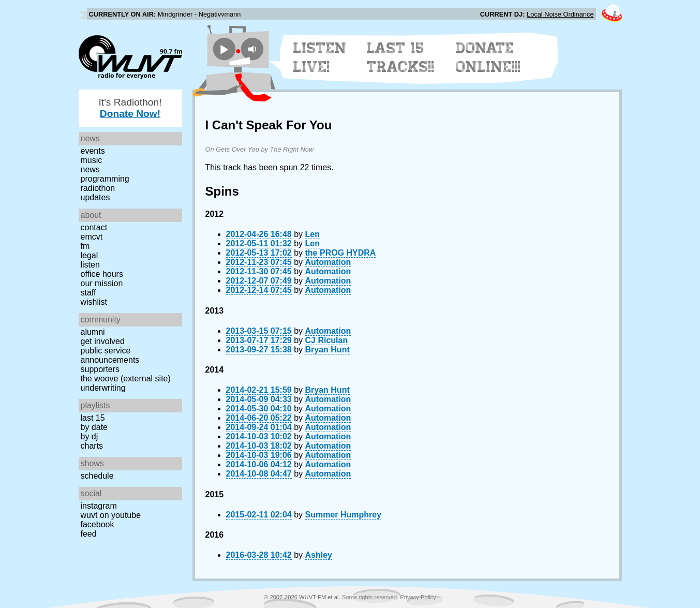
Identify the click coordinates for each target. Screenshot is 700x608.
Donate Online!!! (488, 57)
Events (93, 151)
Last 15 (93, 418)
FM (85, 246)
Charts (92, 446)
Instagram (99, 506)
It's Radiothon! (130, 108)
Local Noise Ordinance (560, 14)
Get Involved (103, 341)
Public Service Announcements (110, 355)
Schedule (97, 476)
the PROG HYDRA (341, 253)
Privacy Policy (418, 597)
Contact (94, 227)
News (90, 169)
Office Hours (102, 274)
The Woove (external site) (126, 379)
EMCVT (92, 237)
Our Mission (102, 283)
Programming (105, 179)
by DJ (90, 436)
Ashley (319, 555)
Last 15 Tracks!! (401, 57)
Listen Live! (320, 57)
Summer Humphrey (344, 515)
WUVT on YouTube (111, 515)
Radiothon (98, 188)
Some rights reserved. (370, 597)
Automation (328, 262)
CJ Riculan (327, 340)
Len (312, 234)
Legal (90, 255)
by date (94, 427)
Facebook (98, 524)
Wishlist (94, 302)
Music (92, 160)
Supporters (100, 369)
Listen (90, 265)
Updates (95, 197)
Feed (89, 534)
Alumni (93, 332)
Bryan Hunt (327, 350)
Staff (88, 293)
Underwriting (103, 388)
